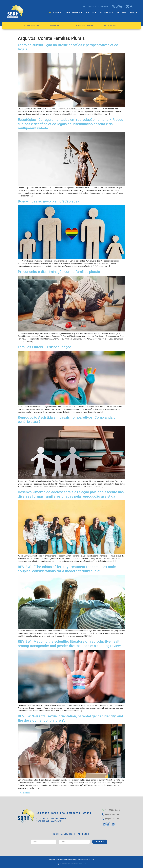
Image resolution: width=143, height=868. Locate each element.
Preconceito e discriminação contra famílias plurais (59, 272)
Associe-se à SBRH (58, 26)
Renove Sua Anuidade (84, 26)
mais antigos (24, 793)
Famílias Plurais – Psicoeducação (45, 347)
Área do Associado (32, 26)
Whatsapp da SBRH (112, 26)
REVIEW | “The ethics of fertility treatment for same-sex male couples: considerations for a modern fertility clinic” (67, 569)
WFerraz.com (82, 863)
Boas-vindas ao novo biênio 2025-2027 (49, 201)
